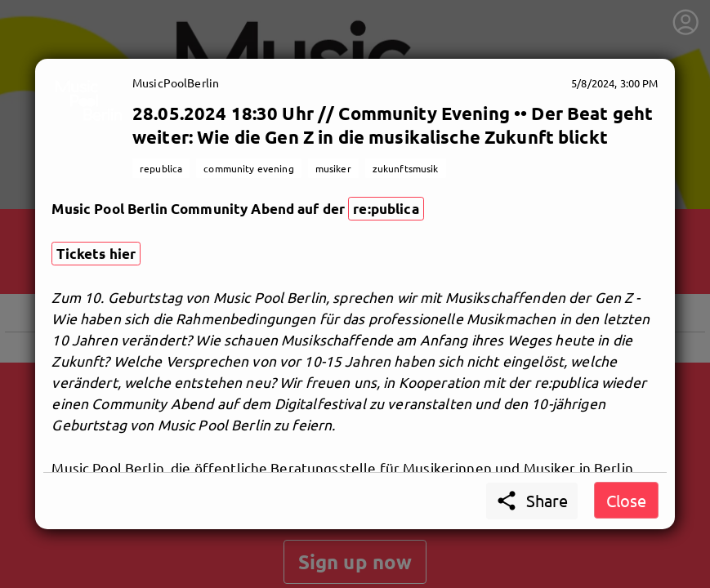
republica (161, 168)
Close (626, 500)
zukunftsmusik (406, 168)
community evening (248, 168)
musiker (333, 168)
